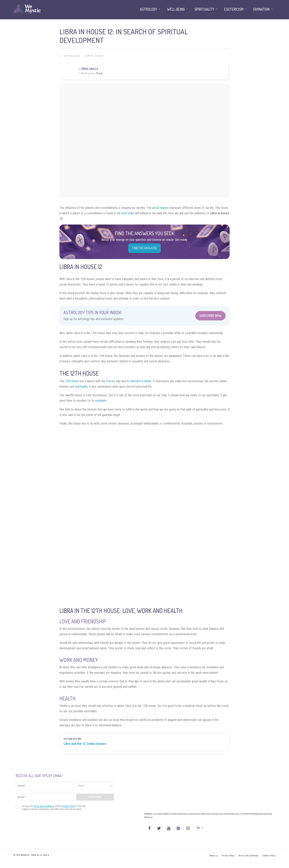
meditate (101, 401)
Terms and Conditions (249, 856)
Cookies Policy (269, 856)
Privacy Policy (228, 856)
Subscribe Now (210, 316)
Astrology (72, 56)
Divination (261, 9)
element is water (141, 381)
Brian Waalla (90, 69)
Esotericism (234, 9)
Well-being (176, 9)
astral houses (160, 208)
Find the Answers (144, 248)
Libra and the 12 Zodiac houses (85, 744)
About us (214, 856)
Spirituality (204, 9)
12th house (72, 381)
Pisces (110, 381)
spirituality (81, 387)
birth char (127, 213)
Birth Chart (95, 56)
